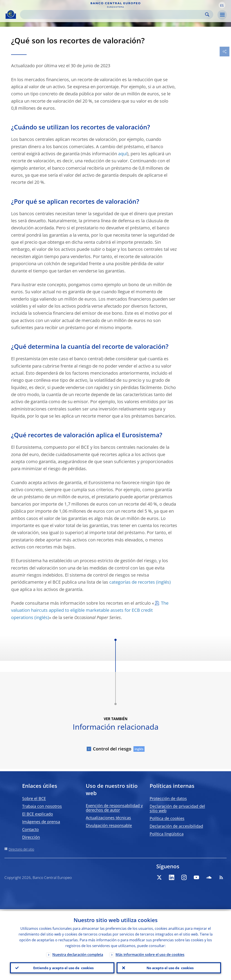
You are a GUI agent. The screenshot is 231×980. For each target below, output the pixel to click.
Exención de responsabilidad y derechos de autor (114, 808)
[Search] (113, 14)
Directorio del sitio (21, 849)
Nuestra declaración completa (78, 953)
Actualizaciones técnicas (108, 818)
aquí (123, 154)
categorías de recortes (132, 582)
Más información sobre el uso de (150, 953)
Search (207, 14)
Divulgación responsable (109, 825)
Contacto (30, 829)
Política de (167, 818)
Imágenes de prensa (41, 822)
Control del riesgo (112, 749)
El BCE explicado (38, 814)
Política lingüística (167, 834)
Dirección (31, 837)
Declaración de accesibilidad (176, 826)
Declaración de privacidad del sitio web (177, 808)
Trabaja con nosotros (42, 806)
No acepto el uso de (169, 967)
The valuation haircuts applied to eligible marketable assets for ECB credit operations (90, 610)
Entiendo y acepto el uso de (62, 967)
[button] (222, 5)
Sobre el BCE (34, 798)
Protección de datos (168, 798)
